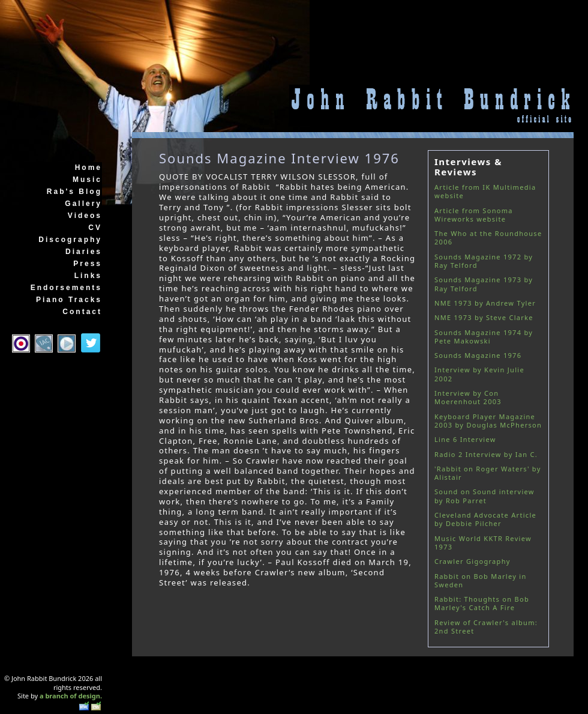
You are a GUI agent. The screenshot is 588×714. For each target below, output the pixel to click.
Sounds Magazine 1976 (478, 355)
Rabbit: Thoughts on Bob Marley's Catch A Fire (482, 603)
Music (87, 180)
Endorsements (66, 288)
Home (88, 168)
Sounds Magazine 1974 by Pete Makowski (484, 337)
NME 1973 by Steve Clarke (484, 317)
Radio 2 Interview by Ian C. (486, 454)
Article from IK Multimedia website (485, 191)
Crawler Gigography (472, 561)
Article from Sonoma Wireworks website (474, 215)
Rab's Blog (74, 192)
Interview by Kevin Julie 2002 (479, 374)
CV (95, 228)
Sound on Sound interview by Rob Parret (484, 496)
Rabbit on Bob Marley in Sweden (480, 580)
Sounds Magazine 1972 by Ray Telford (484, 261)
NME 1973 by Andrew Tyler (485, 303)
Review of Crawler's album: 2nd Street (486, 627)
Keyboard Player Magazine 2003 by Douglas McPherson (488, 421)
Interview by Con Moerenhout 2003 (468, 397)
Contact (82, 312)
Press (88, 264)
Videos (85, 216)
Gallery (83, 204)
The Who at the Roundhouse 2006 (488, 237)
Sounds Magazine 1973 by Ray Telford (484, 284)
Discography (70, 240)
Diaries (84, 252)
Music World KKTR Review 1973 (483, 543)
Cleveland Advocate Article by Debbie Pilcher (485, 519)
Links (88, 276)
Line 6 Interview (465, 439)
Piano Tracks (69, 300)
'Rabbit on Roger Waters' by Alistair (488, 473)
